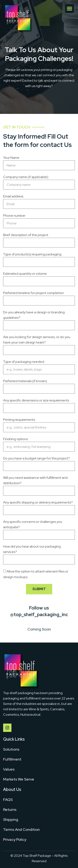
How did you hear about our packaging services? (32, 549)
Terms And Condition (21, 829)
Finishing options (15, 439)
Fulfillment (12, 759)
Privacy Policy (15, 839)
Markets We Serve (19, 779)
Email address (13, 196)
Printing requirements (19, 420)
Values (9, 769)
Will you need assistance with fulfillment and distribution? (35, 480)
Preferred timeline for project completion (33, 293)
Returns (10, 810)
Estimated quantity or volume (25, 274)
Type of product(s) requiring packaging (32, 254)
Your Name (11, 158)
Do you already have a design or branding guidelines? (34, 315)
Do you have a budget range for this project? (37, 458)
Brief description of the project (26, 235)
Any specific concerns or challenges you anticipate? (33, 524)
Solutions (11, 749)
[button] (69, 9)
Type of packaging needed (24, 362)
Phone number (14, 216)
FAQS (8, 800)
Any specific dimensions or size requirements (36, 400)
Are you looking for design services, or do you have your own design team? (37, 340)
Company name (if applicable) (26, 177)
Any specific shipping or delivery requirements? (38, 502)
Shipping (11, 819)
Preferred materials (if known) (25, 381)
